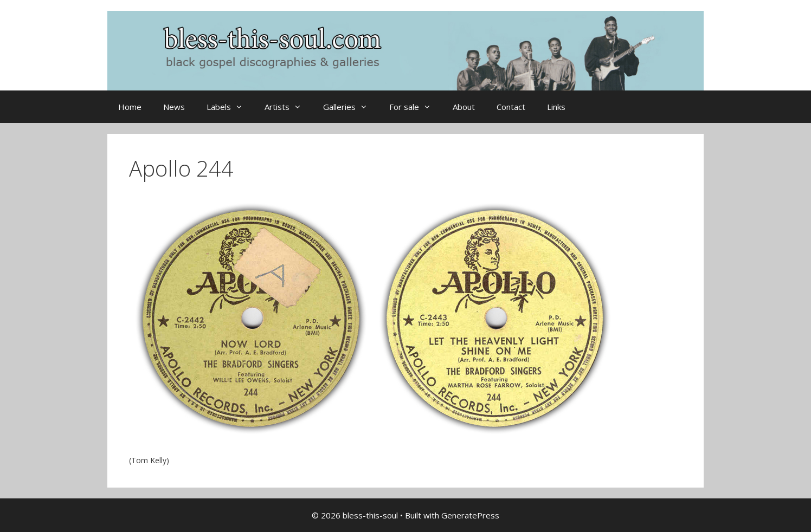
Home (130, 107)
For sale (416, 107)
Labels (230, 107)
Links (556, 107)
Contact (511, 107)
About (464, 107)
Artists (288, 107)
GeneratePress (470, 515)
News (174, 107)
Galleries (351, 107)
